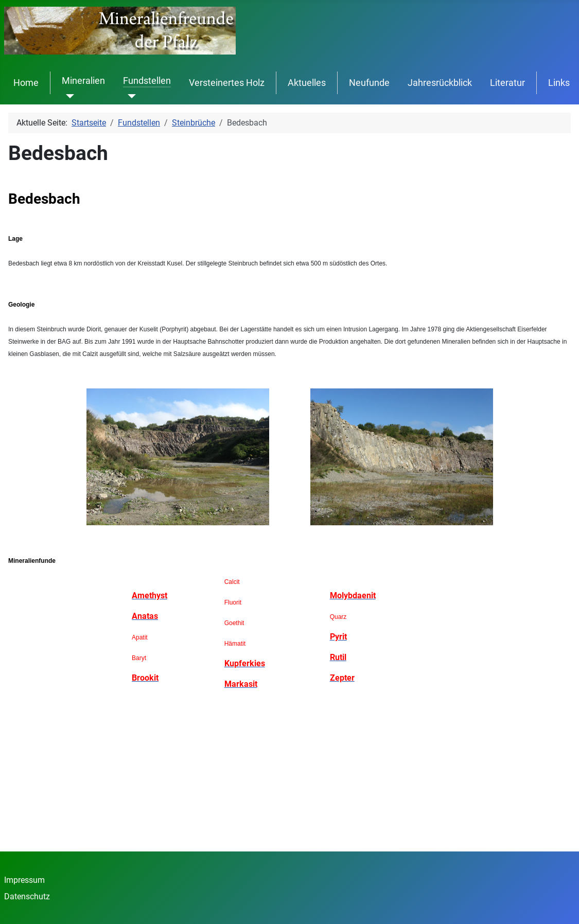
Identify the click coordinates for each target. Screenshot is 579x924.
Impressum (24, 880)
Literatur (507, 83)
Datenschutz (27, 896)
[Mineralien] (68, 96)
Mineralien (83, 81)
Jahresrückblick (440, 83)
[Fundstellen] (129, 96)
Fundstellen (147, 81)
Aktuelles (307, 83)
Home (26, 83)
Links (559, 83)
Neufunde (369, 83)
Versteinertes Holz (227, 83)
